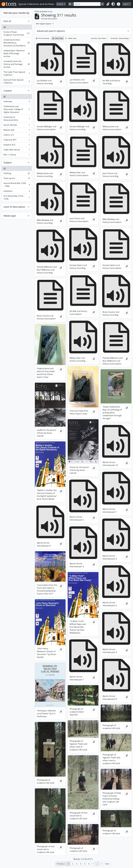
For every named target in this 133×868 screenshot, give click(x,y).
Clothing (17, 174)
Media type (10, 216)
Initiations (17, 192)
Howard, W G (17, 145)
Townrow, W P (17, 140)
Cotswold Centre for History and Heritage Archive (17, 64)
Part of (7, 21)
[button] (108, 4)
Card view (58, 38)
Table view (71, 38)
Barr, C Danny (17, 155)
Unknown (17, 102)
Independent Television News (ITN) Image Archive (17, 53)
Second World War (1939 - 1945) (17, 185)
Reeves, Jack (17, 130)
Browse (60, 4)
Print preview (43, 38)
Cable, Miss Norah (17, 150)
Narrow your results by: (17, 13)
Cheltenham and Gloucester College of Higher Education (17, 109)
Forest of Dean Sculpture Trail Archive (17, 33)
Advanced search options (51, 31)
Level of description (14, 207)
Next (107, 864)
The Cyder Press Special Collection (17, 73)
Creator (8, 91)
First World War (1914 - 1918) (17, 197)
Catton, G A (17, 135)
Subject (8, 163)
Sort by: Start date (99, 38)
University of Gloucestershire (17, 119)
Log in (126, 4)
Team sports (17, 179)
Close (50, 11)
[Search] (87, 4)
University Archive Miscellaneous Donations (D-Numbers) (17, 43)
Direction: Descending (120, 38)
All (5, 27)
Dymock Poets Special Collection (17, 81)
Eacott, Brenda (17, 125)
